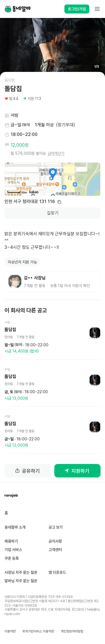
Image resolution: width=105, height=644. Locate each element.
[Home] (18, 9)
